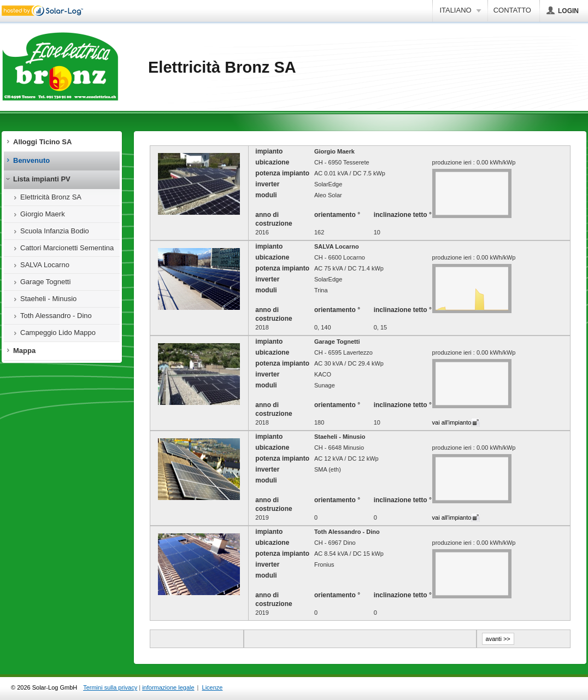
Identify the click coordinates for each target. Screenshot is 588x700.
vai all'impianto (452, 422)
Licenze (213, 687)
